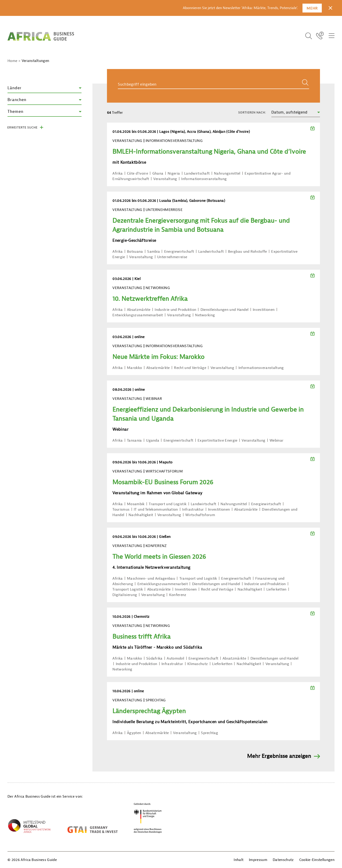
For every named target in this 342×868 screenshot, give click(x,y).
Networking (205, 315)
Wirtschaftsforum (200, 515)
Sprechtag (209, 733)
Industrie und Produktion (175, 310)
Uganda (153, 440)
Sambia (154, 252)
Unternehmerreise (172, 257)
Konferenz (178, 595)
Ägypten (134, 733)
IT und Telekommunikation (156, 509)
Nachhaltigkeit (141, 515)
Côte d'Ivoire (138, 173)
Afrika (118, 173)
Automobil (175, 658)
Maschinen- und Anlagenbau (151, 579)
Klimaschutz (198, 664)
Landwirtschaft (197, 173)
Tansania (134, 440)
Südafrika (154, 658)
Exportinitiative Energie (218, 440)
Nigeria (174, 173)
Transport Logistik (128, 589)
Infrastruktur (193, 509)
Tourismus (121, 509)
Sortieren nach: (252, 113)
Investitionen (264, 310)
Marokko (134, 368)
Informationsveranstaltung (204, 179)
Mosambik (136, 504)
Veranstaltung (165, 179)
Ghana (158, 173)
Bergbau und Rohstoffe (248, 252)
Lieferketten (276, 589)
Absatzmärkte (139, 310)
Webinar (276, 440)
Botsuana (135, 252)
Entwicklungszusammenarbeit (138, 315)
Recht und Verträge (190, 368)
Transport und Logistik (168, 504)
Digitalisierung (125, 595)
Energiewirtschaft (179, 252)
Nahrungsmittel (227, 173)
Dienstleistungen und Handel (225, 310)
